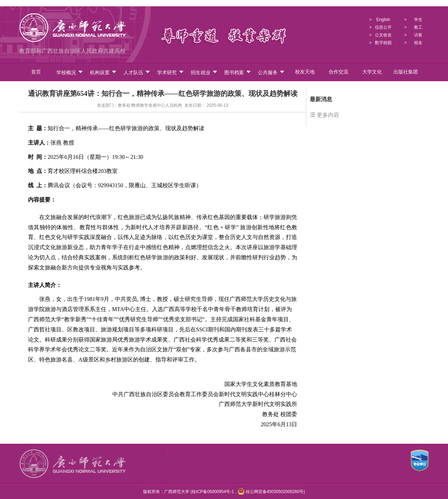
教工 (418, 27)
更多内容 (324, 115)
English (383, 20)
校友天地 (305, 72)
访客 (418, 35)
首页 (36, 72)
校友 (418, 43)
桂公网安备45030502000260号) (271, 492)
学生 (418, 20)
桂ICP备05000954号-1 (213, 492)
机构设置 (103, 72)
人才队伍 (137, 72)
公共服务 (271, 72)
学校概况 (70, 72)
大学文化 (372, 72)
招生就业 (204, 72)
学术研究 (171, 72)
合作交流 (338, 72)
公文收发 (383, 35)
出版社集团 (406, 72)
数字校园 (383, 43)
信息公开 (383, 27)
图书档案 (238, 72)
